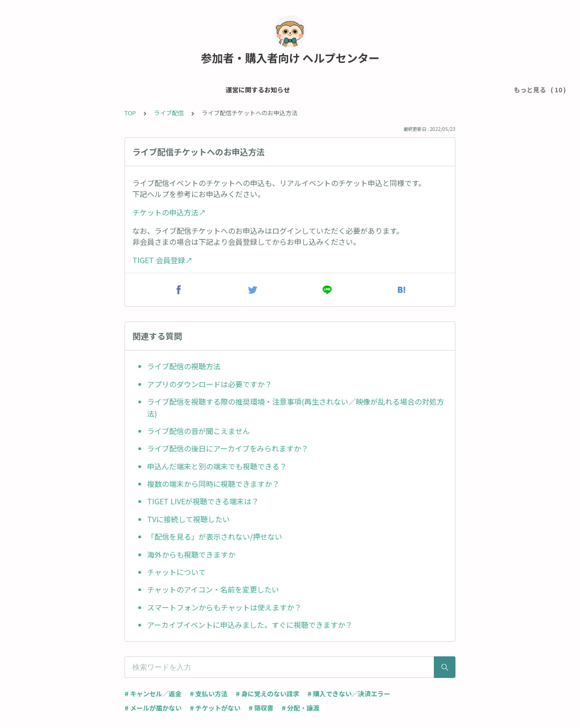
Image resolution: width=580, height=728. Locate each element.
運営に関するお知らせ (54, 90)
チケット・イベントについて (301, 90)
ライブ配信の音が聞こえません (199, 431)
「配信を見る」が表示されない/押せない (215, 536)
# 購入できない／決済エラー (349, 694)
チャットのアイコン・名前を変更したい (213, 589)
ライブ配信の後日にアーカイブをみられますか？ (228, 448)
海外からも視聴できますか (191, 554)
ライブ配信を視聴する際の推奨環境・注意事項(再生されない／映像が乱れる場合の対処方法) (296, 407)
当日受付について (381, 90)
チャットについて (176, 572)
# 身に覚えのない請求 (267, 694)
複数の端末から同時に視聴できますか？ (213, 484)
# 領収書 (261, 708)
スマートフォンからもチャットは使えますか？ (224, 607)
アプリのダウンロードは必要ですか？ (210, 384)
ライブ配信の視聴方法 (184, 366)
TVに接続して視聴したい (188, 519)
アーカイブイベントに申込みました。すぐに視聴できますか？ (250, 625)
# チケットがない (215, 708)
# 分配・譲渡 (301, 708)
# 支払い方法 (209, 694)
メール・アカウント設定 (135, 90)
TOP (130, 113)
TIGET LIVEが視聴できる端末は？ (203, 501)
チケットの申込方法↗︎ (169, 212)
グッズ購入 (436, 90)
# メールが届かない (153, 708)
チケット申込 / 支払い (214, 90)
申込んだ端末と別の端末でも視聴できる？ (217, 466)
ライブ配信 (481, 90)
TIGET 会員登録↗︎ (162, 260)
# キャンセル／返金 (153, 694)
